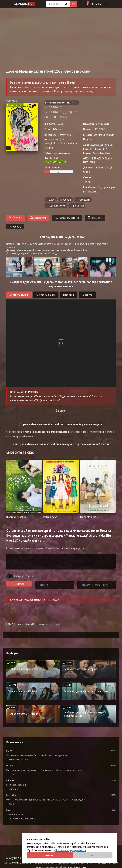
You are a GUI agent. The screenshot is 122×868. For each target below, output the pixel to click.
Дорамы (21, 624)
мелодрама (84, 200)
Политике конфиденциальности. (71, 850)
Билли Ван (88, 149)
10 (36, 156)
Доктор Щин (13, 789)
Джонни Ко (100, 149)
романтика (78, 206)
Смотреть (16, 217)
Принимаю (50, 855)
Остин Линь (98, 153)
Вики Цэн (96, 158)
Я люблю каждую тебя (18, 759)
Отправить (19, 584)
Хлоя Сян (107, 158)
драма (52, 200)
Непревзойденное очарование (22, 819)
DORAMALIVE (11, 624)
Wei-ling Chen (101, 135)
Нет (92, 855)
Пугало (11, 774)
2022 (60, 124)
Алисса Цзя (98, 145)
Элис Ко (108, 145)
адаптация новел (58, 206)
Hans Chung (89, 162)
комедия (67, 200)
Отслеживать (38, 218)
